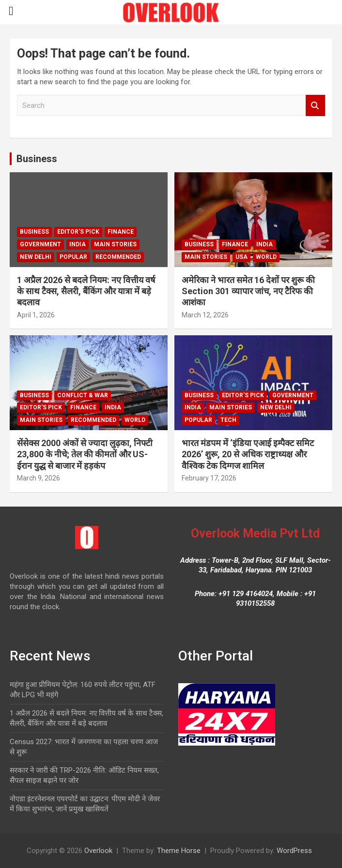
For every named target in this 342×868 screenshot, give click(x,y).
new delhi (36, 257)
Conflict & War (83, 395)
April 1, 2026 (36, 315)
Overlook (98, 851)
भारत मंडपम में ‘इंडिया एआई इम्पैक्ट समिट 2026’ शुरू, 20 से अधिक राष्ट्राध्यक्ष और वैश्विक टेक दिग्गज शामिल (248, 454)
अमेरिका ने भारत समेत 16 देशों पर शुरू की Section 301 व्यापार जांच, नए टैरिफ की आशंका (248, 291)
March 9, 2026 (39, 478)
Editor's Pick (78, 232)
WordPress (294, 851)
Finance (121, 232)
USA (241, 257)
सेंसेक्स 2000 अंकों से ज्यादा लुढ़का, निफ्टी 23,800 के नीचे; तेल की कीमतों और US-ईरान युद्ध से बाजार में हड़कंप (85, 454)
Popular (73, 257)
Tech (228, 420)
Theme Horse (179, 851)
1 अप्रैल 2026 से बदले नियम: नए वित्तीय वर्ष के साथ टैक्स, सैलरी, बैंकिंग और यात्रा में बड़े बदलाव (86, 291)
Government (40, 244)
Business (37, 159)
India (78, 244)
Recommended (118, 257)
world (266, 257)
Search (315, 106)
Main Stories (115, 244)
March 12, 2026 (205, 315)
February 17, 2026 (209, 478)
